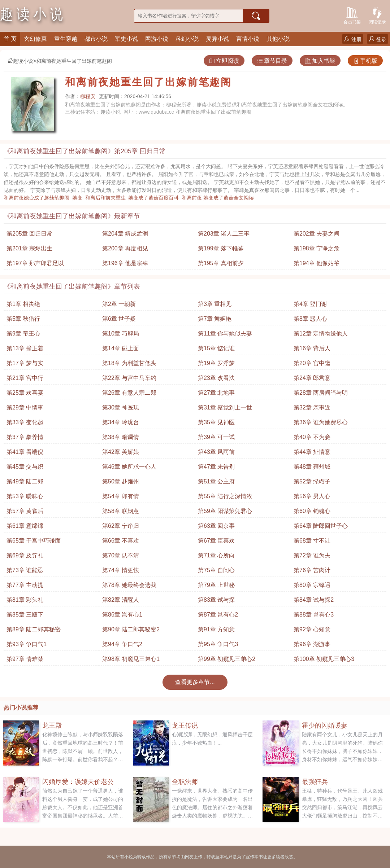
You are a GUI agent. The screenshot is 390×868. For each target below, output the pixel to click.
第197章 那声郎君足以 (35, 263)
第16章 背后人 (312, 348)
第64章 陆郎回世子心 (321, 526)
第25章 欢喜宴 (25, 393)
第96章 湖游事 (312, 644)
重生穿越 (66, 39)
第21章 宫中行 (25, 378)
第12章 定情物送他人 (321, 334)
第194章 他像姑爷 (317, 263)
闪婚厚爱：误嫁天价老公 (78, 782)
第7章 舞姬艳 (215, 319)
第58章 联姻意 (121, 511)
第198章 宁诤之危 (317, 248)
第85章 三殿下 (25, 615)
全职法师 (185, 782)
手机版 (365, 61)
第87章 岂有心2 (218, 615)
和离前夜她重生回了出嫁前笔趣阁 (74, 61)
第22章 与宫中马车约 (129, 378)
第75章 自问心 (216, 570)
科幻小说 (187, 39)
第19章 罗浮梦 (216, 363)
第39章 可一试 (216, 437)
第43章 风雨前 (216, 452)
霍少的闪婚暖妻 (325, 725)
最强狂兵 (315, 782)
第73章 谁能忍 (25, 570)
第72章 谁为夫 (312, 555)
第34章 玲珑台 (121, 422)
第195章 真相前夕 (221, 263)
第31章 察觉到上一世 (225, 407)
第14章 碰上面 (121, 348)
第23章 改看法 (216, 378)
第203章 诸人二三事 (224, 234)
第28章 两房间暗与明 (321, 393)
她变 (79, 198)
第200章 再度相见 (125, 248)
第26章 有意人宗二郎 (129, 393)
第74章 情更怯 (121, 570)
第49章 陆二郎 (25, 481)
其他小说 (278, 39)
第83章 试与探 (216, 600)
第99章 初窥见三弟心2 (227, 659)
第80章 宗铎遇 (312, 585)
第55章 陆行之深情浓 (225, 496)
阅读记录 (377, 15)
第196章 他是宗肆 (125, 263)
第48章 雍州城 (312, 467)
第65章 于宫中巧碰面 (34, 541)
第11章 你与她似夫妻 (225, 334)
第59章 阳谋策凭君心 (225, 511)
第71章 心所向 (216, 555)
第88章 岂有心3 (314, 615)
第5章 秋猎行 (23, 319)
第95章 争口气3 (218, 644)
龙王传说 (185, 725)
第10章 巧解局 (121, 334)
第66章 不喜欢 (121, 541)
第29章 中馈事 (25, 407)
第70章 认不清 (121, 555)
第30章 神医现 (121, 407)
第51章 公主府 (216, 481)
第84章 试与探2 (314, 600)
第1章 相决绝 (23, 304)
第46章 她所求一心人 (129, 467)
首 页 (10, 39)
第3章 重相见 (215, 304)
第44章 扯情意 (312, 452)
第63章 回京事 (216, 526)
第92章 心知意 (312, 629)
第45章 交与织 (25, 467)
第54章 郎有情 (121, 496)
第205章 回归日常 (29, 234)
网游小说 (157, 39)
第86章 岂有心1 (122, 615)
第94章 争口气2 (122, 644)
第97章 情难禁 (25, 659)
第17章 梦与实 (25, 363)
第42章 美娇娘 (121, 452)
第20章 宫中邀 (312, 363)
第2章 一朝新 (119, 304)
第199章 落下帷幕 (221, 248)
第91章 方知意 (216, 629)
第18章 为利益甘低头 (129, 363)
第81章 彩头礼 (25, 600)
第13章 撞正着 (25, 348)
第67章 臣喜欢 (216, 541)
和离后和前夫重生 (107, 198)
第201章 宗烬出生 (29, 248)
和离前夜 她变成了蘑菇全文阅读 (219, 198)
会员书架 (352, 15)
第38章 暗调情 (121, 437)
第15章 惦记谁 (216, 348)
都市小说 (96, 39)
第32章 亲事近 (312, 407)
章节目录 (272, 61)
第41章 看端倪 (25, 452)
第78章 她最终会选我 (129, 585)
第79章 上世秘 (216, 585)
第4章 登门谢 (310, 304)
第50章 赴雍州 (121, 481)
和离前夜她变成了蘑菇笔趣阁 (38, 198)
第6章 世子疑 (119, 319)
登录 (378, 39)
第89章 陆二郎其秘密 (34, 629)
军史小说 (126, 39)
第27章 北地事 (216, 393)
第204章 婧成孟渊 (125, 234)
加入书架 (320, 61)
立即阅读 (224, 61)
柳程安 (88, 96)
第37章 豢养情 (25, 437)
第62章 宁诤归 (121, 526)
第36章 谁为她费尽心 (321, 422)
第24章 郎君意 (312, 378)
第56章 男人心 (312, 496)
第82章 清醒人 (121, 600)
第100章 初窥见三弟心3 (324, 659)
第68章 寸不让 (312, 541)
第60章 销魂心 (312, 511)
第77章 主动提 (25, 585)
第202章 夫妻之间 (317, 234)
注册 (353, 39)
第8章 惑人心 (310, 319)
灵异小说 (217, 39)
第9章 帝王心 (23, 334)
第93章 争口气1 (27, 644)
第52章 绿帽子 (312, 481)
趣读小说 (20, 61)
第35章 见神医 (216, 422)
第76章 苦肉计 (312, 570)
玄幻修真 (35, 39)
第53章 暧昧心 (25, 496)
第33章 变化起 (25, 422)
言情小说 (248, 39)
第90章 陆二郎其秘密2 (131, 629)
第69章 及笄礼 (25, 555)
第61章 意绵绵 (25, 526)
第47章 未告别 (216, 467)
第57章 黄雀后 (25, 511)
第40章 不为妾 (312, 437)
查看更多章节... (195, 682)
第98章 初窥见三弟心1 (131, 659)
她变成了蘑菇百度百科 (155, 198)
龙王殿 (52, 725)
